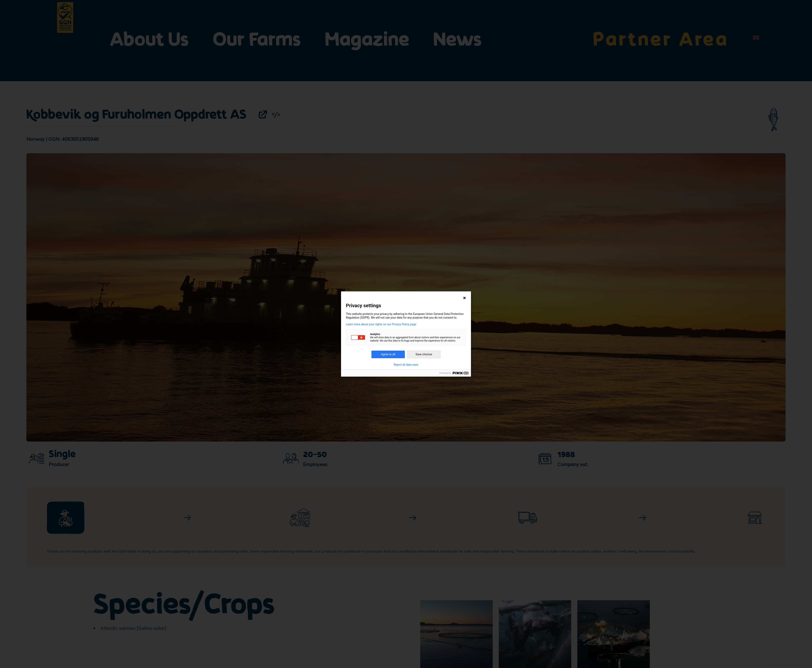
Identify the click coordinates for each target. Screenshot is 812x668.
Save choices (424, 354)
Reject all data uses (406, 365)
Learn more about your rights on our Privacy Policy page (381, 324)
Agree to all (388, 354)
